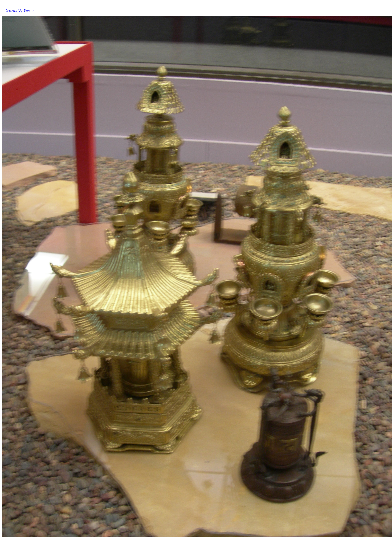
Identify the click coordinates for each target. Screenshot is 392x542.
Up (20, 11)
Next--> (29, 11)
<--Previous (9, 11)
